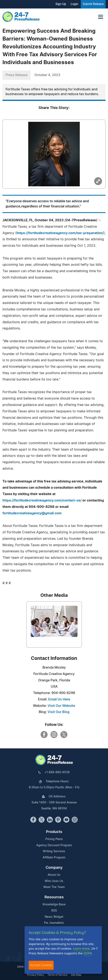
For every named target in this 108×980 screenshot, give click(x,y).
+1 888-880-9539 (57, 772)
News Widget (54, 917)
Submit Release (93, 4)
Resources (54, 897)
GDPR (88, 953)
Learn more (81, 948)
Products (54, 832)
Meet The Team (54, 887)
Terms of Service (57, 975)
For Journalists (54, 923)
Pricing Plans (54, 839)
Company (54, 868)
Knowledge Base (54, 905)
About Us (54, 875)
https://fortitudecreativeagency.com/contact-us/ (42, 500)
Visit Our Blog (59, 712)
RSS (54, 911)
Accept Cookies (41, 965)
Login (74, 4)
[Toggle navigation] (101, 17)
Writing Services (54, 851)
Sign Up (61, 4)
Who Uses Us (54, 881)
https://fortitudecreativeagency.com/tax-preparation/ (60, 233)
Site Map (76, 975)
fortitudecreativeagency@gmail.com (32, 513)
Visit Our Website (61, 706)
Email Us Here (59, 699)
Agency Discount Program (54, 845)
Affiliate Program (54, 858)
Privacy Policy (35, 975)
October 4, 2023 (47, 75)
